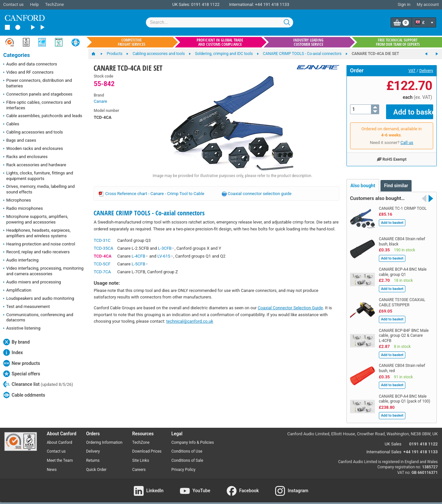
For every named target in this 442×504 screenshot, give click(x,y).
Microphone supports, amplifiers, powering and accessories (36, 219)
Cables (11, 124)
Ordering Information (104, 438)
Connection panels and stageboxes (38, 95)
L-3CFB (166, 248)
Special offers (22, 374)
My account (428, 4)
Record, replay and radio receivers (36, 252)
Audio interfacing (21, 261)
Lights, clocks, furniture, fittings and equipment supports (38, 176)
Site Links (141, 456)
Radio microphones (23, 209)
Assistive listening (22, 329)
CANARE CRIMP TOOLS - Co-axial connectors (149, 213)
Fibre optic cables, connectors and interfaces (37, 105)
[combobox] (220, 22)
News (52, 465)
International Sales (384, 447)
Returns (93, 456)
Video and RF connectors (28, 73)
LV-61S (165, 256)
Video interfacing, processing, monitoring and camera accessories (43, 271)
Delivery (426, 71)
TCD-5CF (102, 264)
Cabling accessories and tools (33, 133)
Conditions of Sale (187, 456)
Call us (407, 138)
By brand (17, 342)
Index (13, 352)
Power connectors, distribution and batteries (38, 83)
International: (241, 4)
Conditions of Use (187, 447)
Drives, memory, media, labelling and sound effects (39, 189)
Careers (139, 465)
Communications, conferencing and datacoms (38, 317)
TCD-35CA (103, 248)
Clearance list (38, 384)
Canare (100, 101)
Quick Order (96, 465)
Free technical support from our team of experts (398, 42)
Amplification (17, 291)
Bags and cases (20, 141)
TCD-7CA (102, 272)
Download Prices (147, 447)
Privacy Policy (184, 465)
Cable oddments (24, 395)
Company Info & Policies (193, 438)
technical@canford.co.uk (190, 321)
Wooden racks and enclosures (33, 149)
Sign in (404, 4)
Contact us (14, 4)
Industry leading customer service (308, 42)
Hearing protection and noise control (39, 244)
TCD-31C (102, 240)
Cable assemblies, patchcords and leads (43, 116)
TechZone (54, 4)
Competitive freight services (132, 42)
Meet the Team (60, 456)
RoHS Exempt (392, 154)
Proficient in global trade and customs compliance (220, 42)
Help (35, 4)
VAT (412, 71)
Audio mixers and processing (32, 282)
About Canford (60, 438)
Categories (17, 55)
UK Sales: (181, 4)
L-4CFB (140, 256)
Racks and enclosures (25, 157)
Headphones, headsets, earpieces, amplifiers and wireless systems (37, 233)
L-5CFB (140, 264)
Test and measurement (27, 307)
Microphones (17, 201)
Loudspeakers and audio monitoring (39, 299)
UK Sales (393, 439)
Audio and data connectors (30, 64)
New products (22, 363)
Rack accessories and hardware (35, 165)
